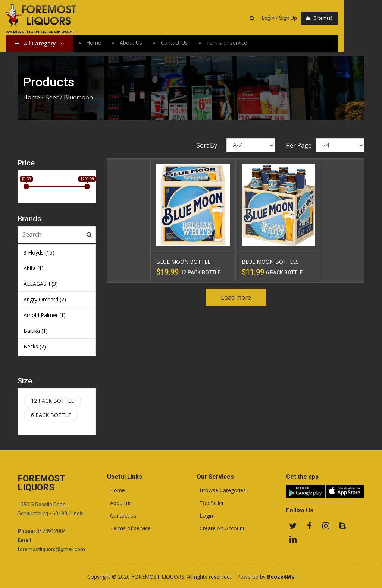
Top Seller (210, 503)
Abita (34, 268)
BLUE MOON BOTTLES (270, 262)
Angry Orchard (45, 299)
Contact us (122, 516)
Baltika (36, 331)
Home (106, 43)
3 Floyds (39, 252)
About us (119, 503)
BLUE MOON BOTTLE (183, 262)
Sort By (207, 145)
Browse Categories (221, 490)
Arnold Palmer (45, 315)
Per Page (299, 145)
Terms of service (239, 43)
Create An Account (221, 528)
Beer (52, 97)
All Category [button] (51, 44)
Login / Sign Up (306, 18)
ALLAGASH (41, 284)
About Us (143, 43)
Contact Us (186, 43)
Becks (35, 346)
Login (205, 516)
